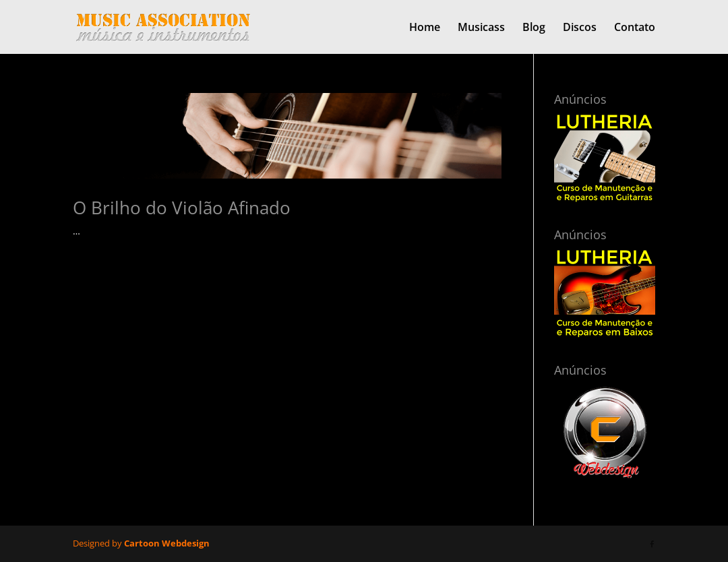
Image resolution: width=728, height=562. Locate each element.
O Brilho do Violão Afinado (182, 208)
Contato (635, 28)
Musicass (481, 28)
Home (425, 28)
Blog (534, 28)
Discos (580, 28)
